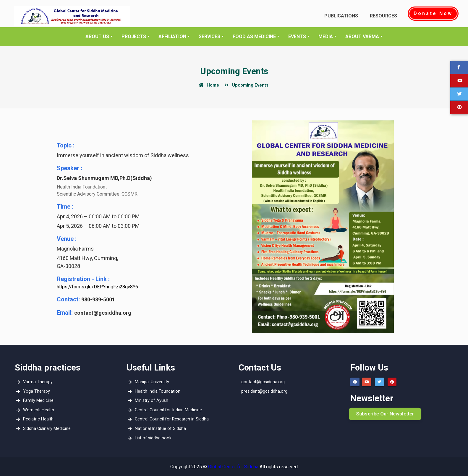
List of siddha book (152, 438)
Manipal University (150, 382)
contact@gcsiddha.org (263, 382)
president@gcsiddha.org (264, 391)
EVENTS (297, 36)
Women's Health (37, 410)
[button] (459, 94)
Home (208, 85)
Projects (134, 36)
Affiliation (172, 36)
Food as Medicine (254, 36)
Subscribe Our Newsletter (385, 414)
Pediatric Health (37, 419)
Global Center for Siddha (233, 467)
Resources (383, 16)
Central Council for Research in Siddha (170, 419)
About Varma (362, 36)
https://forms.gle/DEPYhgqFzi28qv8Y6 (97, 287)
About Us (97, 36)
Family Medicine (37, 401)
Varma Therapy (36, 382)
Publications (341, 16)
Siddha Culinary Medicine (45, 429)
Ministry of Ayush (150, 401)
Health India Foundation (156, 391)
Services (209, 36)
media (326, 36)
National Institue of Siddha (159, 429)
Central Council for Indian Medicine (167, 410)
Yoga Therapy (35, 391)
